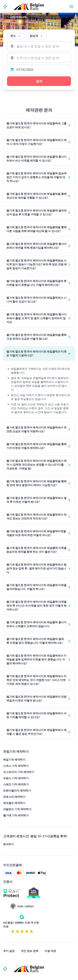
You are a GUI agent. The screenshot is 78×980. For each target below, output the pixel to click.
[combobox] (39, 46)
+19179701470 (18, 17)
